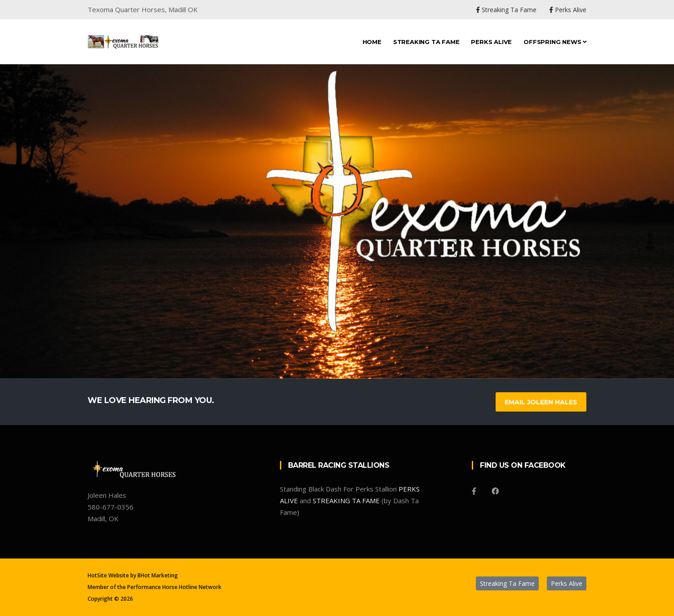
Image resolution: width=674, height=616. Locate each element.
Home (372, 42)
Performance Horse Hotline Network (174, 587)
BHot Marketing (158, 575)
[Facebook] (474, 491)
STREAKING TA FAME (346, 501)
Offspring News (555, 42)
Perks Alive (491, 42)
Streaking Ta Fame (426, 42)
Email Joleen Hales (541, 402)
